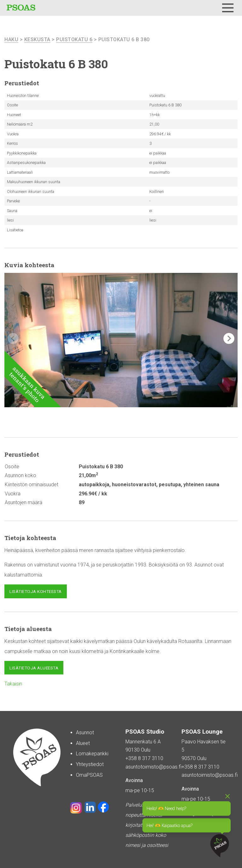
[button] (229, 338)
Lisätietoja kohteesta (36, 591)
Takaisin (13, 684)
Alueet (83, 743)
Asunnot (85, 733)
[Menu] (228, 8)
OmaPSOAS (89, 775)
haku (11, 39)
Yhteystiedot (90, 764)
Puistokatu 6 (74, 39)
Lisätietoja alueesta (34, 668)
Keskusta (37, 39)
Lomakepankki (92, 754)
